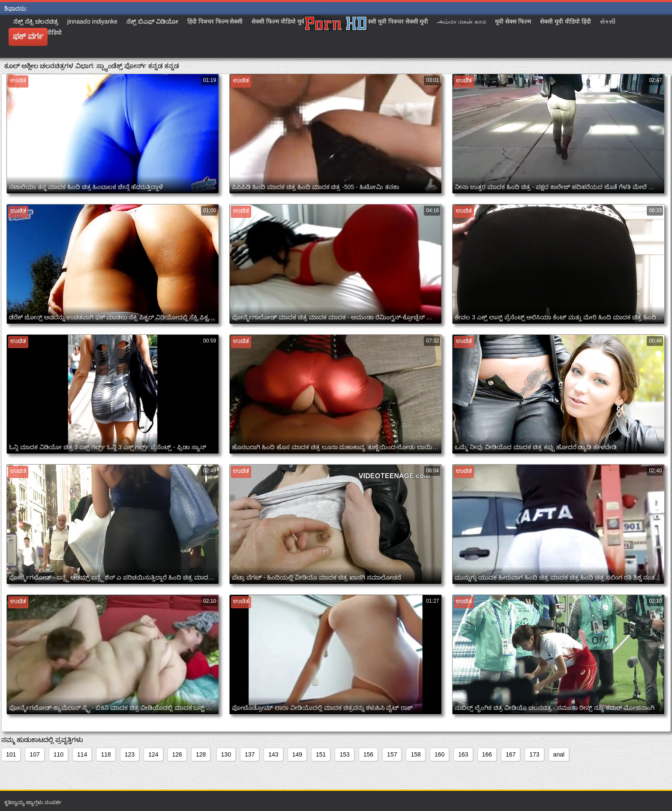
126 (177, 754)
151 (321, 754)
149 (297, 754)
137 (250, 754)
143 (273, 754)
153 (344, 754)
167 (511, 754)
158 (415, 754)
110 (58, 754)
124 (153, 754)
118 (106, 754)
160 (439, 754)
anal (559, 754)
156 (368, 754)
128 (201, 754)
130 (226, 754)
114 (82, 754)
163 (463, 754)
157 (392, 754)
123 (130, 754)
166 (487, 754)
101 (11, 754)
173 (534, 754)
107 (34, 754)
